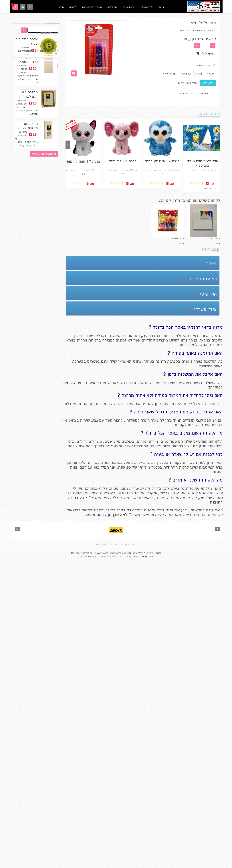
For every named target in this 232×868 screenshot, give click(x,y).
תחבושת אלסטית (25, 113)
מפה (98, 854)
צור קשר (106, 854)
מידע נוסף (208, 83)
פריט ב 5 (39, 92)
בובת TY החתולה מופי (36, 490)
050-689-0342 (130, 863)
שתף (199, 74)
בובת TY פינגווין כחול (36, 552)
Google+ (186, 74)
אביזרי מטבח (50, 128)
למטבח (73, 7)
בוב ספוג (33, 123)
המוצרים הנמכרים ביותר (42, 143)
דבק (30, 97)
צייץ (211, 74)
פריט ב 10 (52, 92)
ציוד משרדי (147, 7)
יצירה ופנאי (129, 7)
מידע (61, 7)
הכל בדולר (143, 863)
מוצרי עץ (52, 97)
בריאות (53, 102)
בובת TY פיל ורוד (36, 615)
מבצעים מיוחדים (47, 42)
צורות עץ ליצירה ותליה (28, 153)
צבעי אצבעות (178, 238)
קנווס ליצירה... (213, 238)
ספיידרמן (42, 113)
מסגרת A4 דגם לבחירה (28, 188)
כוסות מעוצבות (37, 134)
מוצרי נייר (32, 102)
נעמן (201, 498)
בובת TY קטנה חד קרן (36, 427)
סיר (32, 118)
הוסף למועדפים (204, 65)
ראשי (161, 7)
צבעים (43, 102)
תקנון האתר (129, 854)
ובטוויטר (83, 866)
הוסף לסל (205, 53)
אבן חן (113, 515)
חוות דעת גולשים (187, 83)
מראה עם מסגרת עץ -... (26, 220)
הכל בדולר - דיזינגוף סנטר (119, 866)
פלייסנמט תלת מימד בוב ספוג (203, 163)
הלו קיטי (52, 118)
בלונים (20, 102)
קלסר (24, 134)
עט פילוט (41, 107)
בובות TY (40, 97)
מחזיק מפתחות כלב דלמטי (36, 367)
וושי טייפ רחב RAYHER (36, 809)
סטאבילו (28, 107)
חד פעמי (27, 92)
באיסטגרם (93, 866)
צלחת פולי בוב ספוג (26, 52)
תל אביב (102, 866)
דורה (29, 128)
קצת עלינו (117, 854)
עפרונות (41, 118)
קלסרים (53, 113)
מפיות (54, 123)
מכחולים (53, 107)
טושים (22, 97)
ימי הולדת (112, 7)
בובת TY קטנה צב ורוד (36, 302)
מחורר (37, 128)
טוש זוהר (52, 134)
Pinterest (169, 74)
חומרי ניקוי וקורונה (92, 7)
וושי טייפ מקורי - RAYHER (36, 685)
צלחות (24, 118)
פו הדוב (44, 123)
